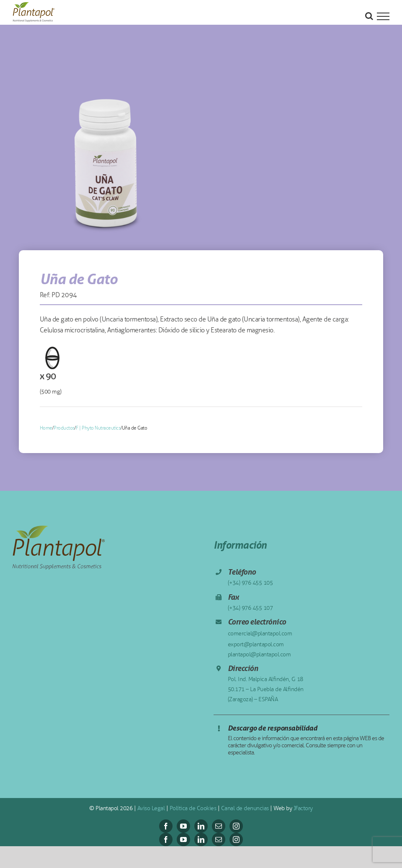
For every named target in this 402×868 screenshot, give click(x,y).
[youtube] (183, 826)
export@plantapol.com (256, 644)
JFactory (303, 808)
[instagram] (236, 826)
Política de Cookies (193, 808)
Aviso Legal (151, 808)
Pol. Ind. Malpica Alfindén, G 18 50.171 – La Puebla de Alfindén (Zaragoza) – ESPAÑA (266, 689)
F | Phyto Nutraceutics (98, 428)
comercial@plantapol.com (260, 634)
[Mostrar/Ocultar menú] (383, 16)
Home (46, 428)
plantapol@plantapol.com (259, 654)
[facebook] (166, 826)
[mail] (219, 826)
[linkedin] (201, 826)
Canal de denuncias (245, 808)
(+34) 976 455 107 (250, 608)
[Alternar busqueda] (369, 16)
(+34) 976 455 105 (250, 583)
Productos (64, 428)
